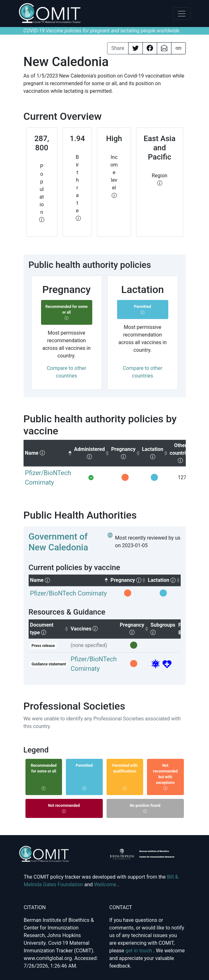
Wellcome (106, 885)
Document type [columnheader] (49, 629)
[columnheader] (48, 453)
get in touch (139, 951)
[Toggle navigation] (182, 14)
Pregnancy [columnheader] (135, 629)
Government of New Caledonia (59, 542)
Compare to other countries (66, 372)
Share (118, 48)
